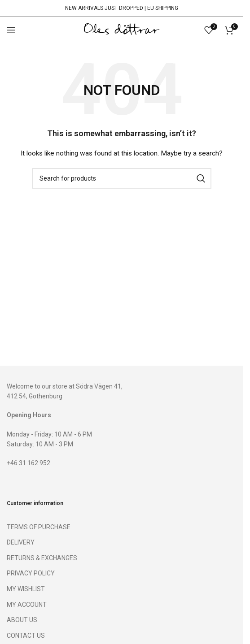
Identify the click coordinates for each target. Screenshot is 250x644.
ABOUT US (22, 620)
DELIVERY (21, 542)
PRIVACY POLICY (31, 573)
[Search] (122, 178)
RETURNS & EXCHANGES (42, 558)
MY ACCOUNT (27, 605)
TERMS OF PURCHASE (39, 527)
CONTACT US (26, 635)
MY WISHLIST (26, 589)
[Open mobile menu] (11, 30)
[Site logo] (122, 30)
